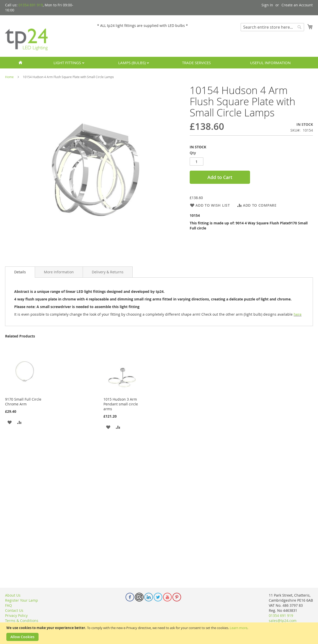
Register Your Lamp (22, 600)
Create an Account (297, 5)
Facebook (130, 597)
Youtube (167, 597)
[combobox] (272, 27)
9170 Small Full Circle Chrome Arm (23, 402)
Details (20, 272)
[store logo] (27, 36)
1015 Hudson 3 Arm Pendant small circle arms (121, 404)
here (298, 314)
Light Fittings (68, 63)
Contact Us (14, 610)
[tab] (20, 272)
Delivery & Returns (108, 272)
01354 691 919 (31, 5)
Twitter (158, 597)
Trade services (196, 63)
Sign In (267, 5)
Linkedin (149, 597)
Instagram (139, 597)
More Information (59, 272)
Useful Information (270, 63)
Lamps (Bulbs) (132, 63)
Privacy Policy (16, 615)
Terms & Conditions (22, 621)
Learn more (238, 628)
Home (9, 77)
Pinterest (177, 597)
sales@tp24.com (283, 621)
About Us (13, 595)
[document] (160, 633)
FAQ (8, 605)
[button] (10, 422)
